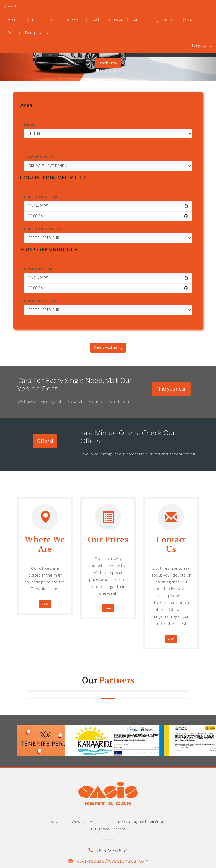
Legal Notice (164, 20)
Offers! (45, 441)
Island (30, 124)
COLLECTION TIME (41, 197)
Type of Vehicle (39, 157)
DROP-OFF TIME (38, 269)
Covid (187, 20)
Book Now (108, 63)
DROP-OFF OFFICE (40, 301)
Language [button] (202, 46)
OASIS (11, 7)
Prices (52, 20)
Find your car (171, 389)
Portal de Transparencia (29, 33)
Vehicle (33, 20)
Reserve (71, 20)
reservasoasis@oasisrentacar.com (112, 861)
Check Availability (108, 348)
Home (13, 20)
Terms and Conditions (126, 20)
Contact (92, 20)
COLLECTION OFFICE (42, 229)
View (45, 604)
